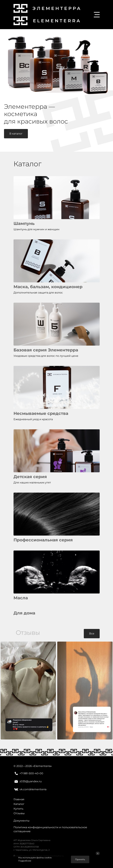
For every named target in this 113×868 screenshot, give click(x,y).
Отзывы (19, 813)
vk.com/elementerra (30, 789)
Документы (22, 821)
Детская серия (30, 477)
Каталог (19, 804)
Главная (19, 799)
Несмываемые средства (41, 413)
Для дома (24, 613)
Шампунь (24, 223)
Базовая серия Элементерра (46, 350)
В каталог (16, 134)
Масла (21, 598)
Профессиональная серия (43, 540)
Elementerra (42, 766)
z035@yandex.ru (28, 781)
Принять (80, 859)
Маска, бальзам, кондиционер (48, 287)
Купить (18, 809)
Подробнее (25, 861)
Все (92, 634)
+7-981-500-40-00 (28, 773)
